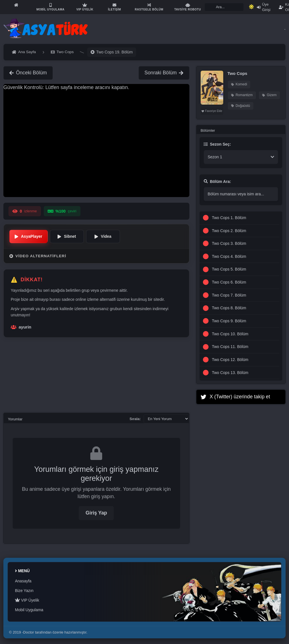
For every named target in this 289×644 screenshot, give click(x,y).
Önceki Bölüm (28, 73)
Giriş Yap (96, 513)
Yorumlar (15, 419)
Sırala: (135, 419)
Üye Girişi (264, 7)
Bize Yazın (24, 591)
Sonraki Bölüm (164, 73)
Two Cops (237, 73)
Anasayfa (23, 581)
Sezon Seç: (217, 144)
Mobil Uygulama (29, 610)
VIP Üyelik (27, 600)
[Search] (224, 7)
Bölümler (208, 130)
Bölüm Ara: (217, 181)
